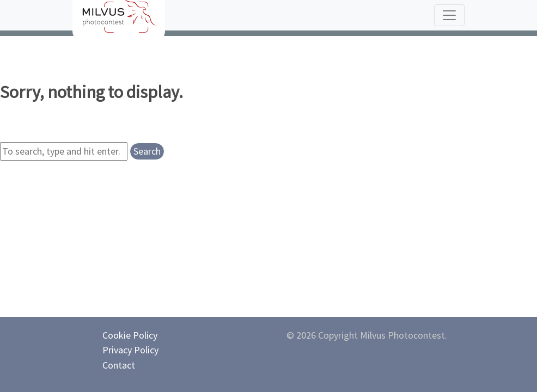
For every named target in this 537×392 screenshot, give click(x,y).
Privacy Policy (130, 350)
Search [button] (147, 151)
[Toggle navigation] (449, 15)
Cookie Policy (130, 335)
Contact (119, 365)
